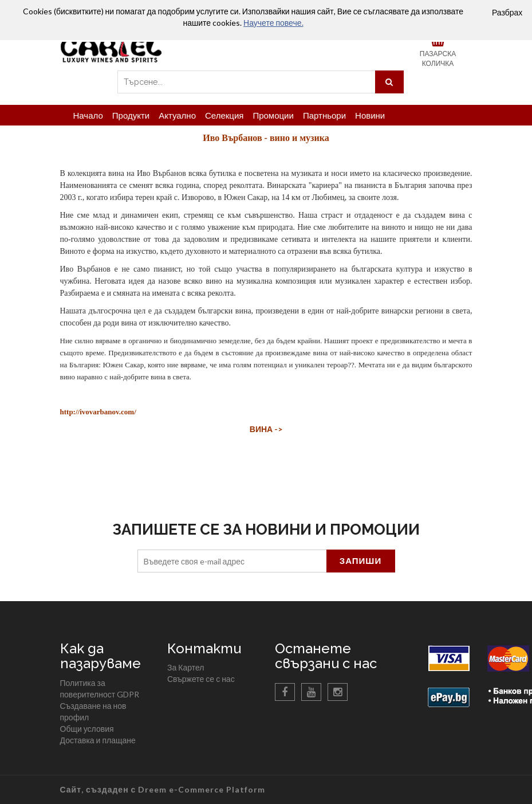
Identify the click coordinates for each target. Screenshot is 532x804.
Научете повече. (273, 23)
